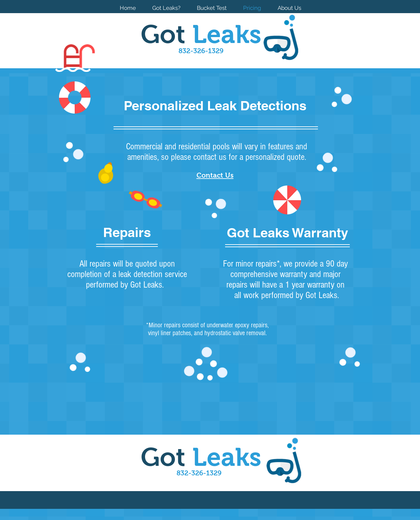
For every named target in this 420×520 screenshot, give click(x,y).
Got (201, 34)
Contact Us (215, 175)
